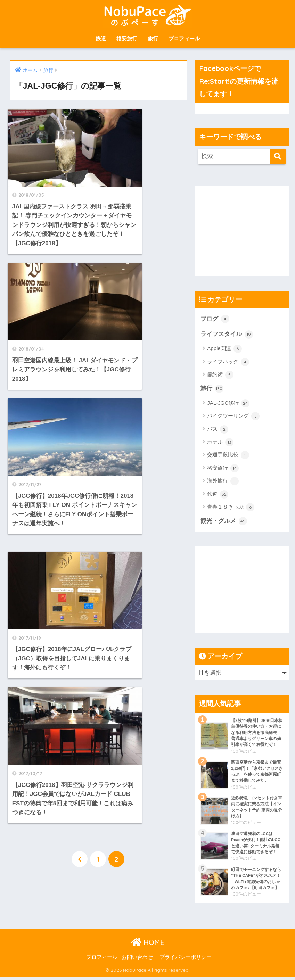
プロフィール (184, 38)
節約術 (220, 375)
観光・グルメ (224, 522)
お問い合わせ (137, 960)
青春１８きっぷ (231, 508)
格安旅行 (127, 38)
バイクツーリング (233, 417)
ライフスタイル (227, 335)
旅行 (153, 38)
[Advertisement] (245, 229)
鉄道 (101, 38)
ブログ (215, 319)
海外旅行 (223, 482)
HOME (148, 945)
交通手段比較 (228, 456)
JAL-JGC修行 (228, 404)
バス (218, 430)
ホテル (220, 443)
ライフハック (228, 362)
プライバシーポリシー (186, 960)
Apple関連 (224, 349)
